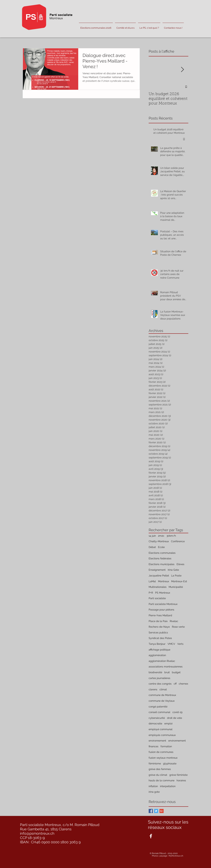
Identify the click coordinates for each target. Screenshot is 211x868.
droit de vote (175, 718)
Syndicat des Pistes (160, 638)
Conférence (178, 541)
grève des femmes (160, 769)
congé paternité (158, 707)
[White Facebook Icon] (151, 836)
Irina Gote (173, 570)
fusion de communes (161, 752)
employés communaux (162, 735)
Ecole (161, 547)
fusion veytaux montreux (163, 758)
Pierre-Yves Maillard (160, 615)
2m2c (161, 536)
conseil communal (159, 712)
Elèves (180, 564)
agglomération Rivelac (162, 661)
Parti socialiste (157, 598)
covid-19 (177, 712)
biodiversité (155, 672)
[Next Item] (183, 70)
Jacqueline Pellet (159, 576)
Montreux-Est (179, 581)
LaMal (152, 581)
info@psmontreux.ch (37, 833)
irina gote (154, 792)
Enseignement (157, 570)
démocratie (155, 723)
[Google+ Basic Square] (162, 811)
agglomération (157, 655)
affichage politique (159, 650)
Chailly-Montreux (159, 541)
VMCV (171, 644)
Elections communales (162, 553)
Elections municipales (162, 564)
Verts (180, 644)
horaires (181, 780)
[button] (125, 26)
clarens (153, 689)
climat (163, 689)
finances (154, 746)
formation (166, 746)
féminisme (155, 763)
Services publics (158, 632)
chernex (183, 684)
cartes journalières (159, 678)
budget (176, 672)
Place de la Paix (158, 621)
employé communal (161, 729)
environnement (157, 741)
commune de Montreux (162, 695)
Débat (152, 547)
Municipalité (176, 587)
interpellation (168, 786)
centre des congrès (160, 684)
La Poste (176, 576)
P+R (151, 593)
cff (175, 684)
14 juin (152, 536)
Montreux (164, 581)
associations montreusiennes (166, 667)
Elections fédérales (160, 558)
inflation (153, 786)
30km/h (171, 536)
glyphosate (170, 763)
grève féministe (178, 775)
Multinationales (158, 587)
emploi (168, 723)
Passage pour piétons (161, 610)
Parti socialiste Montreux (163, 604)
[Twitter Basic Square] (156, 811)
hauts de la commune (162, 780)
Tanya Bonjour (157, 644)
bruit (167, 672)
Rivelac (174, 621)
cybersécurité (157, 718)
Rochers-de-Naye (159, 627)
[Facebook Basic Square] (151, 811)
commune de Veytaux (162, 701)
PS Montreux (163, 593)
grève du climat (158, 775)
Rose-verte (178, 627)
